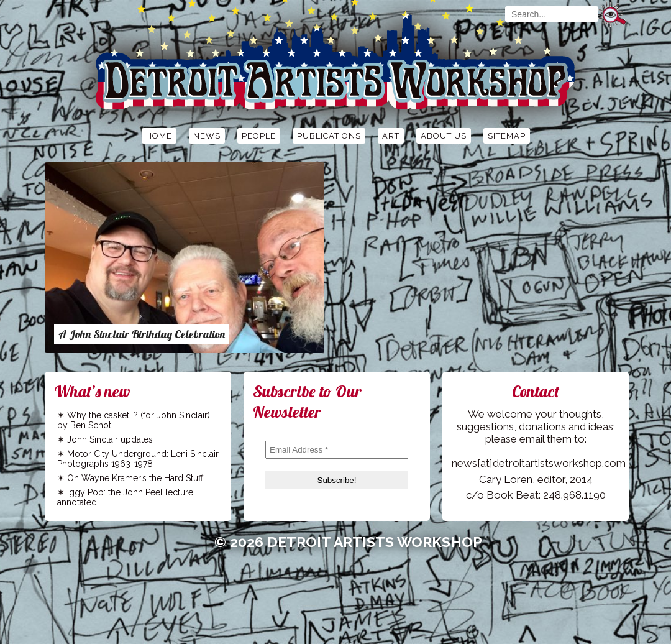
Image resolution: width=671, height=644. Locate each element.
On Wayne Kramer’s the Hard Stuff (135, 478)
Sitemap (507, 136)
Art (391, 136)
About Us (444, 136)
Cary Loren (506, 479)
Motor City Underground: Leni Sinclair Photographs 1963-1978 (138, 459)
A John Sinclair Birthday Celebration (142, 334)
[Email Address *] (337, 450)
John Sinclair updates (110, 439)
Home (159, 136)
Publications (329, 136)
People (259, 136)
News (207, 136)
